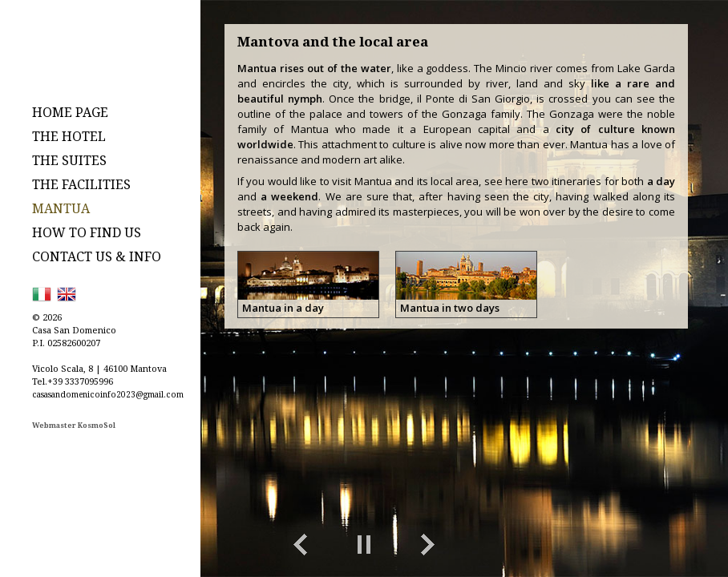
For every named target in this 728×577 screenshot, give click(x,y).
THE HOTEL (69, 136)
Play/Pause (364, 545)
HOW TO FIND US (87, 232)
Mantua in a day (283, 308)
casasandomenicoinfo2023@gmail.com (108, 394)
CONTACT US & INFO (97, 256)
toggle (660, 545)
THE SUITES (69, 160)
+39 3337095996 (80, 381)
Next (428, 545)
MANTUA (61, 208)
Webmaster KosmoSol (74, 425)
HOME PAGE (70, 112)
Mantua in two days (450, 308)
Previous (300, 545)
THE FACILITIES (81, 184)
